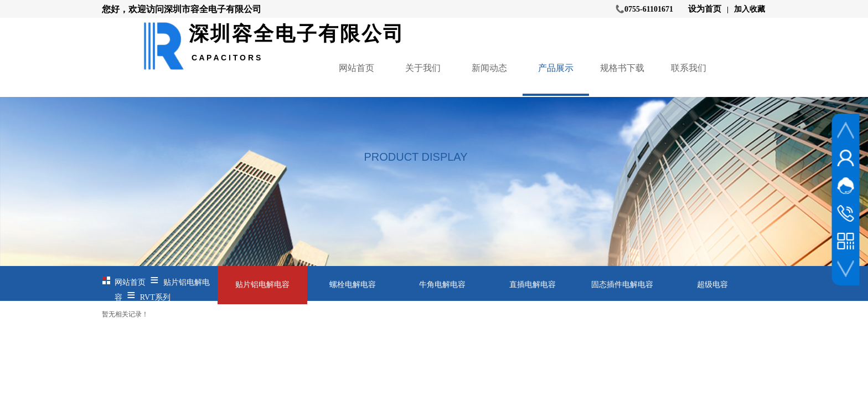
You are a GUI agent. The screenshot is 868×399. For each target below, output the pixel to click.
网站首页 (356, 68)
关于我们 (423, 68)
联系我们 (689, 68)
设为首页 (705, 9)
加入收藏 (750, 9)
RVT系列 (155, 297)
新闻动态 (489, 68)
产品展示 (556, 68)
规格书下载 (622, 68)
